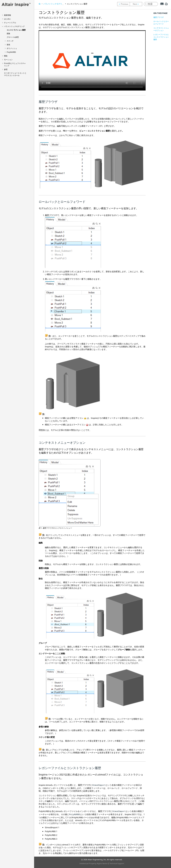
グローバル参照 (13, 37)
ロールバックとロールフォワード (161, 23)
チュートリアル (10, 23)
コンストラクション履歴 (16, 30)
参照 (6, 69)
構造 (6, 56)
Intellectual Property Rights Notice (94, 863)
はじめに (7, 19)
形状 (8, 45)
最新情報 (7, 15)
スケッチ (10, 41)
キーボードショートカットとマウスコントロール (15, 74)
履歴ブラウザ (159, 17)
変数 (8, 33)
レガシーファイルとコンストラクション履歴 (161, 37)
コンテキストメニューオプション (161, 29)
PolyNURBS (11, 52)
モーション (8, 60)
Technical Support (117, 863)
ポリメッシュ (12, 48)
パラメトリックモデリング (14, 26)
